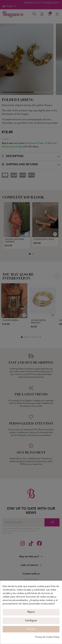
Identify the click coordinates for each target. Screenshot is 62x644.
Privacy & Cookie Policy (47, 637)
